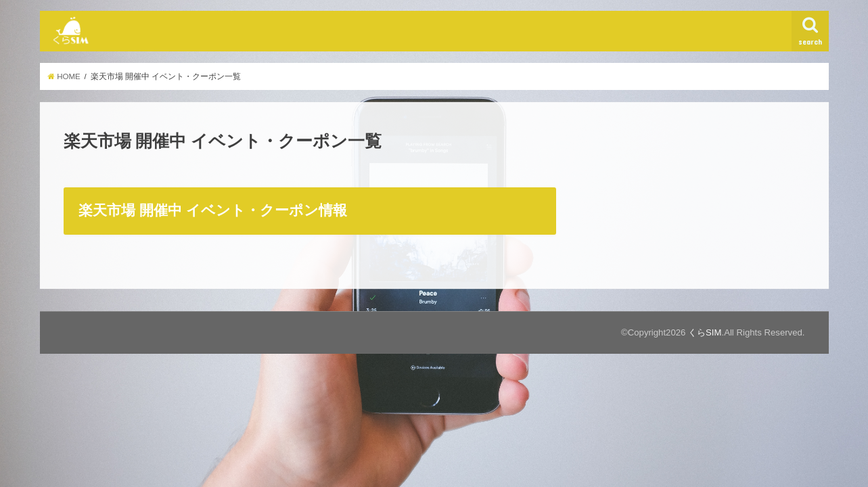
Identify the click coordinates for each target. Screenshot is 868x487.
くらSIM (705, 332)
